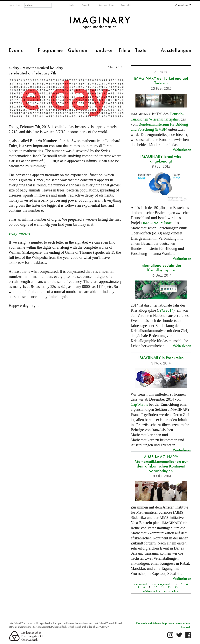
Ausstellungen (176, 50)
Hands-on (103, 50)
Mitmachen (106, 5)
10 (156, 587)
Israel (158, 223)
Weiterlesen (182, 150)
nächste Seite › (152, 591)
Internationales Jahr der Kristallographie (161, 268)
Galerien (78, 50)
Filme (125, 50)
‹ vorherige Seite (161, 584)
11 (163, 587)
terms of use (183, 623)
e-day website (20, 233)
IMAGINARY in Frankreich (161, 358)
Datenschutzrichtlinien (149, 623)
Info (72, 5)
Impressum (168, 623)
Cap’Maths (139, 404)
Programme (50, 50)
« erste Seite (141, 584)
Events (16, 50)
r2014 (166, 310)
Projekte (87, 5)
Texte (141, 50)
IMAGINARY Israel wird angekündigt (161, 159)
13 (176, 587)
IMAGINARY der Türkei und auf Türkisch (161, 81)
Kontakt (126, 5)
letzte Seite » (171, 591)
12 (169, 587)
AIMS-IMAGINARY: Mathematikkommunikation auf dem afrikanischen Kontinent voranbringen (161, 464)
